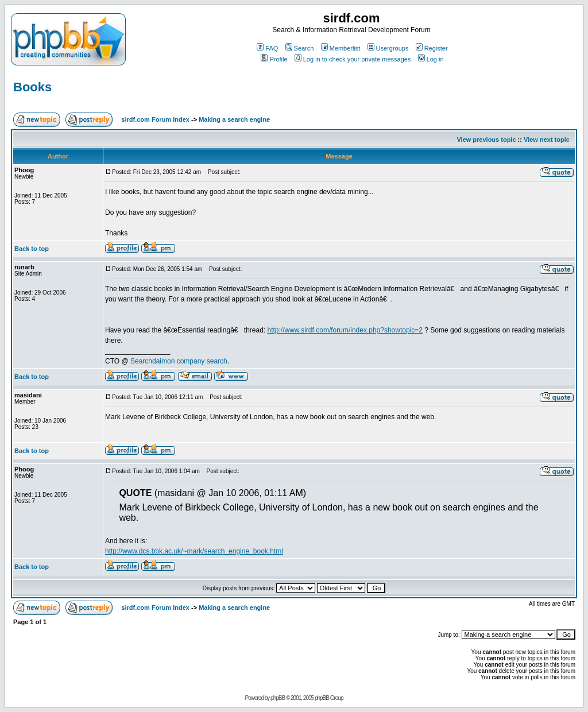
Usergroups (388, 48)
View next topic (547, 140)
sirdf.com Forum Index (155, 119)
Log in (431, 59)
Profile (274, 59)
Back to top (32, 249)
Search (300, 48)
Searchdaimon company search (179, 361)
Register (432, 48)
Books (32, 87)
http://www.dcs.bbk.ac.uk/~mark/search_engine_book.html (194, 551)
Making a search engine (234, 119)
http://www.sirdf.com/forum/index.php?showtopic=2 (345, 330)
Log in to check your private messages (353, 59)
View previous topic (486, 140)
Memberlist (341, 48)
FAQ (267, 48)
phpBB (278, 698)
